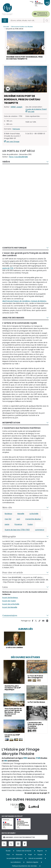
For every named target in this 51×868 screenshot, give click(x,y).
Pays (8, 855)
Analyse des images (13, 318)
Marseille (21, 514)
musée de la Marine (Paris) (36, 109)
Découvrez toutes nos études (22, 27)
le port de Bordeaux (10, 598)
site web (31, 112)
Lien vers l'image (13, 142)
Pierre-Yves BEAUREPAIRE (18, 157)
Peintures (16, 129)
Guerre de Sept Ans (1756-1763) (17, 530)
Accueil (6, 27)
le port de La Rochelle (11, 604)
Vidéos (6, 162)
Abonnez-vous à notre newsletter (19, 837)
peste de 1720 (8, 268)
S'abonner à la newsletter (42, 14)
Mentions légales (32, 862)
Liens (5, 587)
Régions (40, 851)
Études (8, 851)
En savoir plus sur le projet (36, 793)
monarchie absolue (33, 519)
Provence (18, 524)
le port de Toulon (9, 601)
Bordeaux (8, 514)
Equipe (40, 855)
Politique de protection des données (24, 866)
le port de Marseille (10, 607)
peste (7, 524)
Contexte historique (14, 248)
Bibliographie (9, 536)
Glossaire (19, 855)
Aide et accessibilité (35, 858)
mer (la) (8, 519)
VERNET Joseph (16, 107)
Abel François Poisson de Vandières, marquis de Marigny (24, 301)
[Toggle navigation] (5, 20)
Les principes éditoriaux (15, 858)
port (18, 519)
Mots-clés (7, 507)
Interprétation (11, 423)
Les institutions (16, 862)
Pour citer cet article (13, 572)
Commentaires (10, 615)
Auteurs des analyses (24, 851)
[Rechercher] (27, 21)
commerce (40, 530)
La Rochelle (34, 514)
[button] (44, 48)
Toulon (30, 524)
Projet (30, 855)
